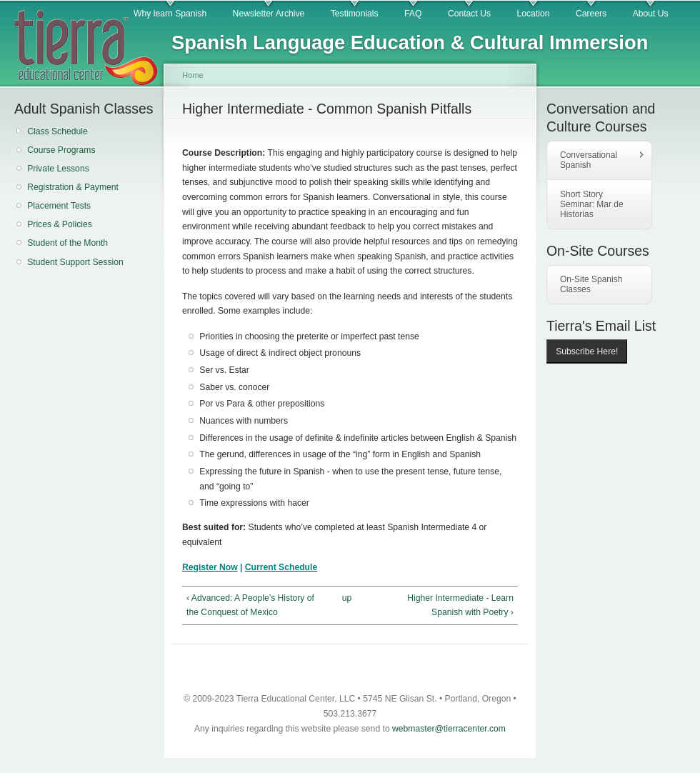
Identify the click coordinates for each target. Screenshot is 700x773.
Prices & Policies (60, 224)
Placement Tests (59, 206)
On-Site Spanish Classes (591, 284)
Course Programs (61, 150)
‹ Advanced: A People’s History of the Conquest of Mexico (250, 605)
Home (193, 75)
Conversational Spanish (596, 160)
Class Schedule (57, 131)
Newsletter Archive (269, 14)
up (347, 598)
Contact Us (469, 14)
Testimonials (355, 14)
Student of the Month (67, 243)
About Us (651, 14)
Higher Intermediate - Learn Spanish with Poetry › (460, 605)
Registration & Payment (73, 187)
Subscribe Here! (587, 351)
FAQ (413, 14)
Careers (591, 14)
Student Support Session (75, 262)
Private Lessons (58, 169)
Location (534, 14)
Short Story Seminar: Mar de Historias (592, 204)
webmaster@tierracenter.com (449, 729)
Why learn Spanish (170, 14)
